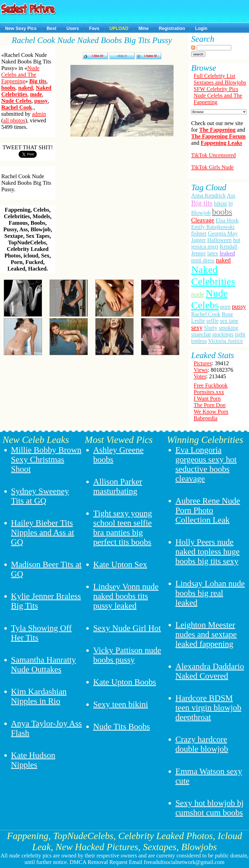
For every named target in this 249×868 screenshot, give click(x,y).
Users (73, 28)
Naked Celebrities (26, 91)
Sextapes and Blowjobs (220, 82)
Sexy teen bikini (120, 704)
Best (51, 28)
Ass (231, 195)
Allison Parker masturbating (118, 486)
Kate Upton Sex (120, 564)
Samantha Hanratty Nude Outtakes (44, 665)
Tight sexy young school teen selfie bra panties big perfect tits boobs (122, 528)
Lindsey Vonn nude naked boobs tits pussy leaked (126, 596)
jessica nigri (205, 247)
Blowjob (201, 213)
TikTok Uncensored (213, 155)
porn (225, 307)
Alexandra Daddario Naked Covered (210, 671)
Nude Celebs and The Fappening (20, 75)
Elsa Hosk (227, 220)
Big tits (38, 81)
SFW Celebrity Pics (216, 89)
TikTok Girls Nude (212, 167)
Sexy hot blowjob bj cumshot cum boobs (209, 808)
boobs (8, 88)
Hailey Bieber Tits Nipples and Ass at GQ (43, 532)
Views (201, 370)
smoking (229, 328)
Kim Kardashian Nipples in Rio (39, 696)
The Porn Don (210, 405)
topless (199, 341)
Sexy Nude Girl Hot (127, 628)
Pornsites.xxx (209, 392)
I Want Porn (207, 399)
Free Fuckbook (211, 385)
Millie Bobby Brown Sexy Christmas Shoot (46, 459)
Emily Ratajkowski (213, 227)
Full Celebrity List (214, 76)
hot (237, 240)
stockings (223, 334)
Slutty (211, 328)
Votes (200, 376)
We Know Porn (211, 412)
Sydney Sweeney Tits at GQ (40, 496)
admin (39, 114)
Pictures (203, 363)
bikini (221, 203)
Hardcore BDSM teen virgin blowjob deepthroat (208, 708)
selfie (212, 321)
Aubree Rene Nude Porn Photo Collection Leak (208, 510)
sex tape (229, 321)
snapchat (201, 334)
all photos (14, 120)
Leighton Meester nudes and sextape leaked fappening (206, 634)
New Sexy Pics (21, 28)
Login (201, 28)
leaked (227, 253)
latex (213, 253)
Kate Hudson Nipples (33, 760)
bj (231, 203)
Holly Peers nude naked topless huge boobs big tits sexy (207, 552)
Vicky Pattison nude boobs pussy (127, 655)
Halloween (219, 240)
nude (36, 94)
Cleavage (203, 220)
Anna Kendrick (208, 195)
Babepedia (206, 418)
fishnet (199, 233)
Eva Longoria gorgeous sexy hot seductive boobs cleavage (206, 464)
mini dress (203, 260)
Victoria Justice (225, 341)
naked (26, 88)
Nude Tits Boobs (121, 726)
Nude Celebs (16, 101)
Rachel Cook (17, 107)
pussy (41, 101)
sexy (197, 328)
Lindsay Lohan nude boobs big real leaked (210, 593)
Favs (94, 28)
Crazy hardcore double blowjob (202, 744)
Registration (172, 28)
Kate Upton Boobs (124, 682)
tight (240, 334)
